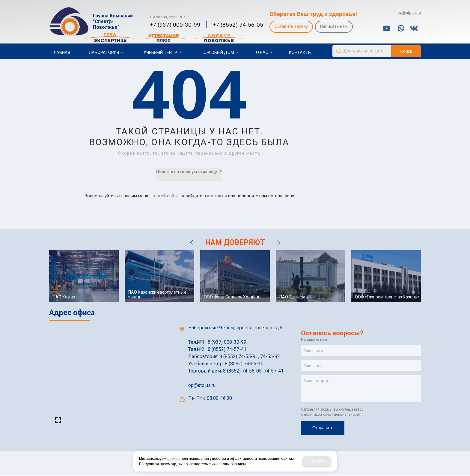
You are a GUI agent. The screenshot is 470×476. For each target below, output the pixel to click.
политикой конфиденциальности (332, 415)
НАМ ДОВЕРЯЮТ (235, 242)
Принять (317, 461)
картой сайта (165, 196)
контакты (217, 196)
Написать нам (334, 26)
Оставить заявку (291, 26)
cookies (174, 459)
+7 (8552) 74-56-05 (238, 25)
